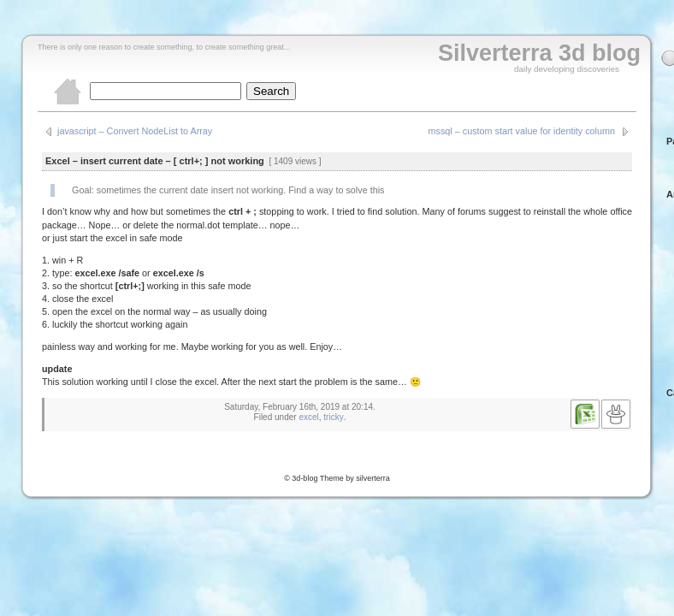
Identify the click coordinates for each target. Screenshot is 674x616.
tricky (333, 417)
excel (308, 417)
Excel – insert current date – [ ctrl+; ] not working (155, 161)
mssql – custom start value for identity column (522, 131)
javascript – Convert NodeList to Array (135, 131)
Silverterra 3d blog (539, 53)
